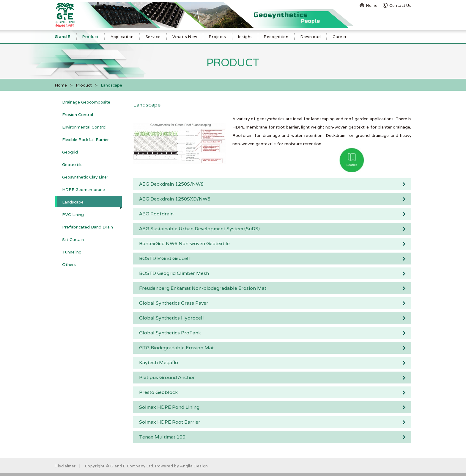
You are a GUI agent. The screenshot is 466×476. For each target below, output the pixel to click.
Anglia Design (194, 466)
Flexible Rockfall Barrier (85, 140)
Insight (245, 37)
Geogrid (70, 152)
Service (153, 37)
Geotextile (72, 165)
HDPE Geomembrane (84, 190)
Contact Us (400, 6)
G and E (63, 37)
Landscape (73, 202)
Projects (218, 37)
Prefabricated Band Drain (88, 227)
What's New (185, 37)
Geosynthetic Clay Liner (85, 177)
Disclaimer (65, 466)
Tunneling (72, 252)
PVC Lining (73, 214)
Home (372, 6)
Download (311, 37)
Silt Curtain (73, 239)
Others (69, 264)
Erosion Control (78, 115)
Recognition (276, 37)
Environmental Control (84, 127)
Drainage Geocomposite (86, 102)
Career (340, 37)
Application (122, 37)
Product (90, 37)
